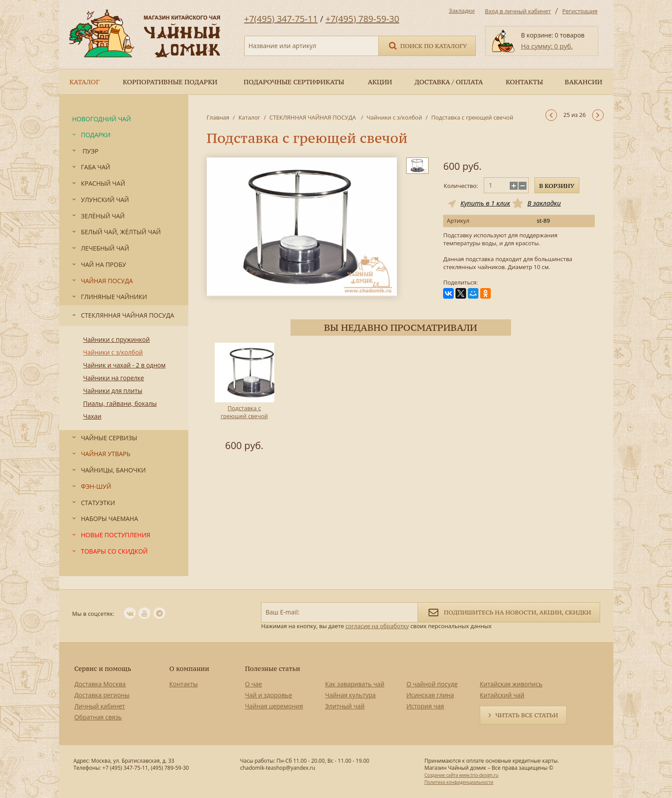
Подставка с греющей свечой (244, 412)
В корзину (557, 186)
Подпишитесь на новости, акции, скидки (509, 612)
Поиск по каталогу (427, 45)
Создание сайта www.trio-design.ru (461, 775)
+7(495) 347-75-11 (281, 19)
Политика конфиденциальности (459, 782)
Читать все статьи (526, 715)
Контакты (184, 684)
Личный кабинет (100, 706)
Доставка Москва (100, 684)
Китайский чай (502, 695)
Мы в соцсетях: (93, 614)
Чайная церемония (274, 706)
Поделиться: (460, 283)
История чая (425, 706)
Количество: (461, 186)
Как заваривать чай (355, 684)
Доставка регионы (102, 695)
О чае (254, 684)
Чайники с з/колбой (394, 117)
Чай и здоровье (269, 695)
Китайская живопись (511, 684)
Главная (218, 117)
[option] (244, 398)
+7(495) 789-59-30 (362, 19)
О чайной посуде (432, 684)
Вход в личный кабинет (518, 11)
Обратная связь (98, 717)
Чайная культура (350, 695)
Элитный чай (345, 706)
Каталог (249, 117)
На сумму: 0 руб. (547, 46)
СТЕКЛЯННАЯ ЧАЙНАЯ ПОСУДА (314, 117)
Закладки (462, 11)
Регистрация (580, 11)
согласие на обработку (377, 626)
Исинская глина (430, 695)
